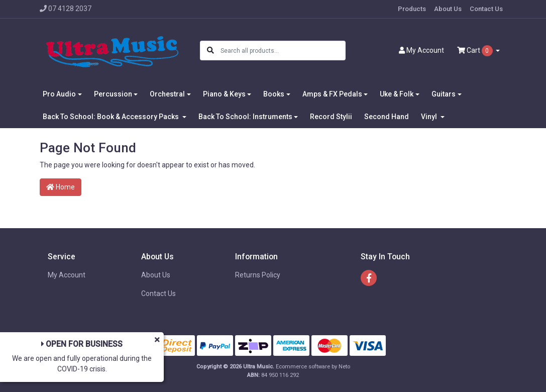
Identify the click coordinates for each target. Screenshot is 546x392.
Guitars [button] (444, 94)
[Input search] (283, 51)
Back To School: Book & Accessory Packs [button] (112, 117)
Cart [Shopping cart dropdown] (476, 51)
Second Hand (387, 117)
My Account (67, 275)
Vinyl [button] (430, 117)
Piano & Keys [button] (224, 94)
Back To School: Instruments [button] (245, 117)
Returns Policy (258, 275)
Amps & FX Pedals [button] (332, 94)
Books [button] (274, 94)
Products (412, 9)
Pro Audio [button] (59, 94)
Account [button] (421, 50)
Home (61, 187)
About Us (448, 9)
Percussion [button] (113, 94)
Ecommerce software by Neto (313, 367)
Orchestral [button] (167, 94)
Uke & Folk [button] (397, 94)
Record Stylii (331, 117)
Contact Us (486, 9)
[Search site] (210, 51)
